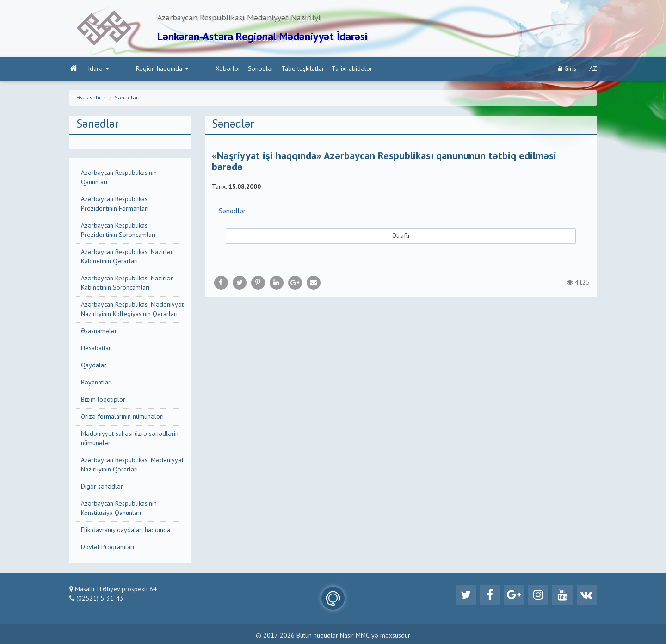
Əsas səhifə (91, 99)
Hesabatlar (96, 349)
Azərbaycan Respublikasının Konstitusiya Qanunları (119, 509)
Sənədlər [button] (232, 213)
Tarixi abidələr (313, 70)
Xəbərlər (189, 70)
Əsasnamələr (99, 332)
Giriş (567, 70)
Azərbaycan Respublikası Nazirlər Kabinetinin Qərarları (127, 258)
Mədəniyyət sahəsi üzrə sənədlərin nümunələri (130, 440)
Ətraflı (401, 237)
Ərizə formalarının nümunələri (122, 418)
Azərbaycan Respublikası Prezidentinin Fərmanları (115, 205)
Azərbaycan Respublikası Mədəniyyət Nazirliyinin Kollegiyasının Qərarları (132, 310)
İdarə (98, 70)
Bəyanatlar (96, 384)
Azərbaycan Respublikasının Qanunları (119, 179)
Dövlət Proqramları (108, 548)
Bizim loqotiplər (103, 401)
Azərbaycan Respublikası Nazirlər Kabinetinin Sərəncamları (127, 284)
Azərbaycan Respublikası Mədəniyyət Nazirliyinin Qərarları (132, 466)
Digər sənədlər (102, 488)
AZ (593, 70)
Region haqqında (142, 70)
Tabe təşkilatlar (263, 70)
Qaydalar (94, 366)
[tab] (401, 212)
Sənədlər (222, 70)
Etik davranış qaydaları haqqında (126, 531)
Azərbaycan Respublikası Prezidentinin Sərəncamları (118, 231)
